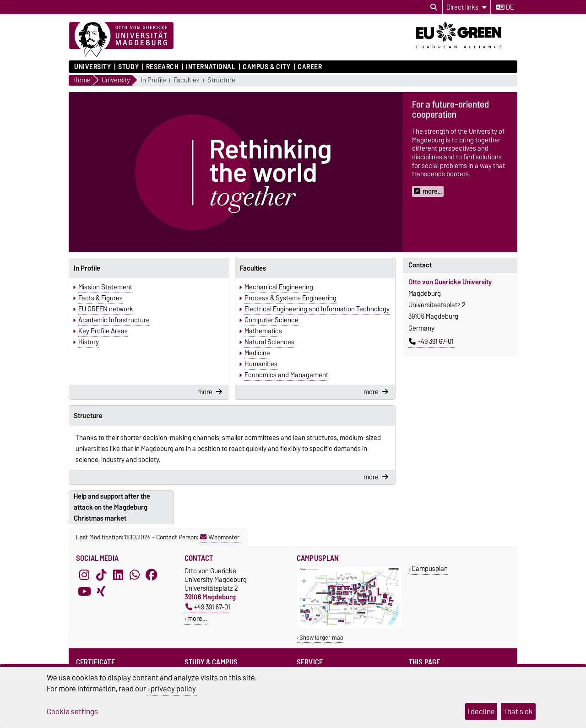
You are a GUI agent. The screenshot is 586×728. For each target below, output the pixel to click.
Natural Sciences (269, 342)
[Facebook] (152, 575)
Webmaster (220, 537)
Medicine (257, 353)
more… (197, 618)
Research (162, 67)
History (89, 342)
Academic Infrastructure (114, 320)
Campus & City (266, 67)
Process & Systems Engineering (290, 298)
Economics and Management (286, 375)
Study (128, 67)
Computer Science (271, 320)
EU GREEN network (106, 309)
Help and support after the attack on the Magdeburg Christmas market (112, 507)
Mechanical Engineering (279, 287)
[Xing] (101, 591)
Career (310, 67)
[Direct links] (467, 7)
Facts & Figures (100, 298)
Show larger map (321, 638)
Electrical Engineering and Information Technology (317, 309)
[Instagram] (84, 575)
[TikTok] (101, 575)
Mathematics (263, 331)
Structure (221, 80)
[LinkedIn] (118, 575)
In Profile (153, 80)
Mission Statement (105, 287)
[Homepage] (121, 40)
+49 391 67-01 (431, 342)
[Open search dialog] (434, 7)
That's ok (518, 712)
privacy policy (173, 689)
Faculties (187, 80)
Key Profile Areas (103, 331)
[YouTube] (84, 591)
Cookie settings (72, 712)
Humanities (261, 364)
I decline (481, 712)
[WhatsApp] (135, 575)
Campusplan (430, 568)
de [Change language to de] (505, 7)
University (93, 67)
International (211, 67)
